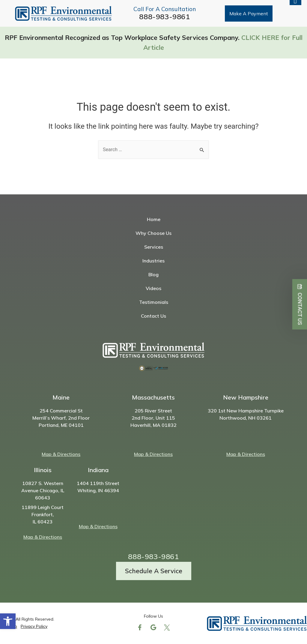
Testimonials (154, 302)
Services (154, 247)
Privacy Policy (34, 626)
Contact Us (153, 316)
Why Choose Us (153, 233)
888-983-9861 (164, 16)
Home (154, 219)
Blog (153, 274)
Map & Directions (61, 454)
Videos (153, 288)
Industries (153, 261)
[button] (8, 621)
